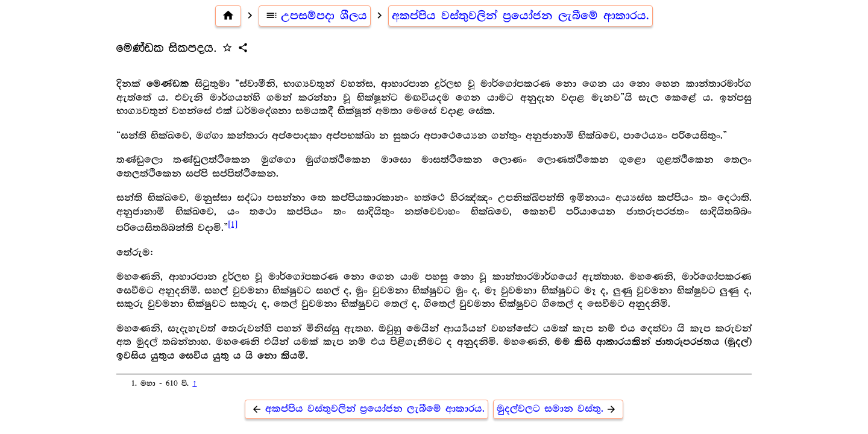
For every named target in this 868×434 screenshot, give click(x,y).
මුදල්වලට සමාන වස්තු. (558, 409)
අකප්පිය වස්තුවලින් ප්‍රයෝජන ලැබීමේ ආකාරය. (520, 16)
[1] (233, 224)
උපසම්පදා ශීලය (315, 16)
